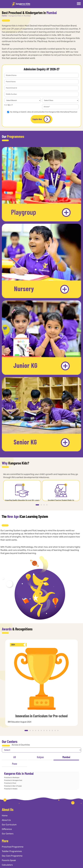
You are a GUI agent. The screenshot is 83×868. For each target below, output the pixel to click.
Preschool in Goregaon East (13, 780)
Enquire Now (41, 119)
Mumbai (66, 757)
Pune (15, 764)
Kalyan (40, 757)
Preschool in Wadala (11, 789)
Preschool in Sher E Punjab (13, 786)
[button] (37, 505)
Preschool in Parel (10, 783)
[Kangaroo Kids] (21, 4)
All (15, 757)
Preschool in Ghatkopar (12, 777)
